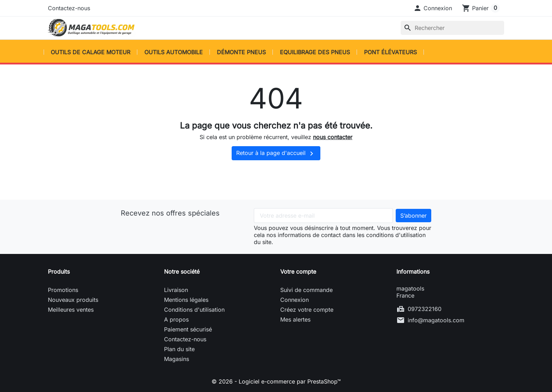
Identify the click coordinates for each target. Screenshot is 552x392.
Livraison (176, 290)
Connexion (294, 300)
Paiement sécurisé (188, 329)
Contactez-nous (69, 8)
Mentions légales (186, 300)
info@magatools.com (436, 320)
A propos (176, 319)
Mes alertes (295, 319)
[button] (433, 8)
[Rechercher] (452, 28)
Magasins (177, 359)
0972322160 (425, 309)
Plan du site (179, 349)
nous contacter (333, 137)
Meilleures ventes (71, 310)
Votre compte (298, 272)
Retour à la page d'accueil (276, 154)
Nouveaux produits (73, 300)
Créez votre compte (307, 310)
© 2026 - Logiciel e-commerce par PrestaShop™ (276, 381)
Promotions (63, 290)
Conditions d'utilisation (194, 310)
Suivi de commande (306, 290)
